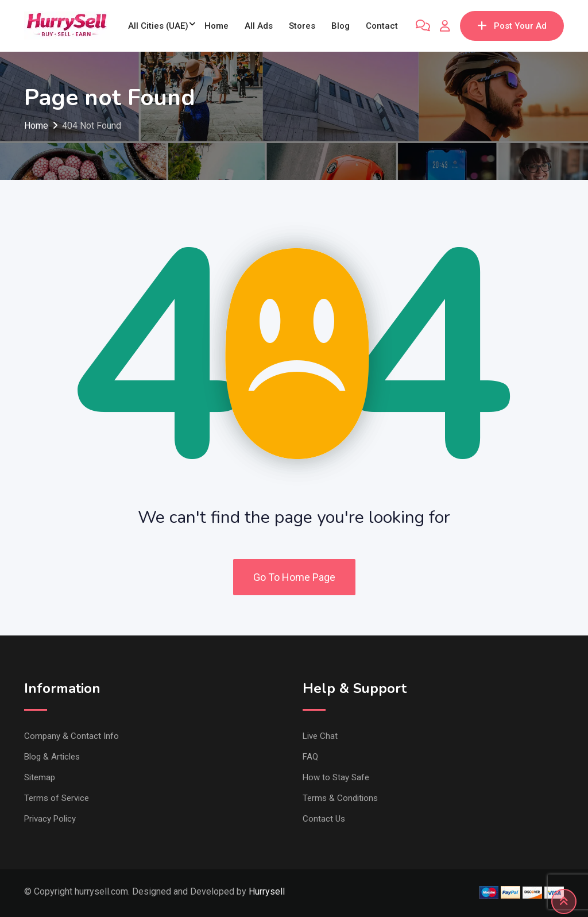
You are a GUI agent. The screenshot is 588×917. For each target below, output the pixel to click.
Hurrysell (267, 891)
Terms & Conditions (340, 798)
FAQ (310, 757)
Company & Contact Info (71, 736)
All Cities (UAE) (158, 26)
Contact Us (324, 819)
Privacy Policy (50, 819)
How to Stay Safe (336, 777)
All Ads (259, 26)
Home (216, 26)
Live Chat (320, 736)
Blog (341, 26)
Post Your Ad (512, 26)
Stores (302, 26)
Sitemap (40, 777)
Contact (382, 26)
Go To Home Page (294, 577)
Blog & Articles (52, 757)
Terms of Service (57, 798)
